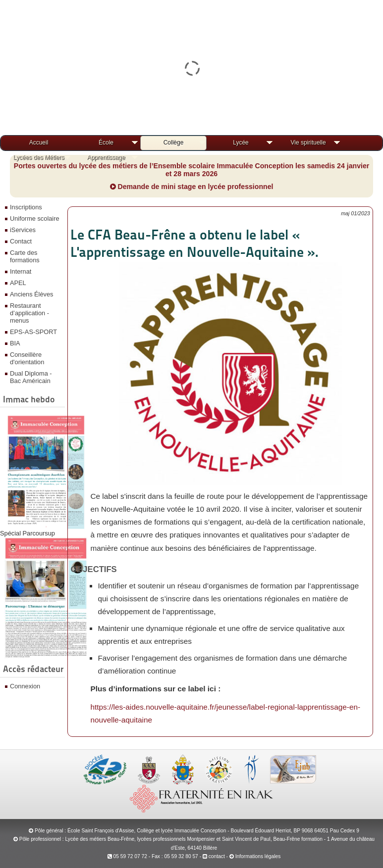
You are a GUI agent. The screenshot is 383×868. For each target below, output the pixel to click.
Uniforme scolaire (35, 218)
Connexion (25, 686)
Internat (21, 271)
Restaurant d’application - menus (29, 313)
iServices (23, 230)
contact (214, 856)
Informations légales (258, 856)
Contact (21, 241)
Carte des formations (25, 256)
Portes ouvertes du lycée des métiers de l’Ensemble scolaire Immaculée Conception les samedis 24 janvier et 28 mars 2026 (192, 170)
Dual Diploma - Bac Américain (31, 377)
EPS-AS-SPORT (33, 332)
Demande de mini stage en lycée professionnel (192, 187)
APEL (18, 283)
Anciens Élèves (32, 294)
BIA (15, 343)
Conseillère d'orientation (27, 358)
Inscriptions (26, 207)
